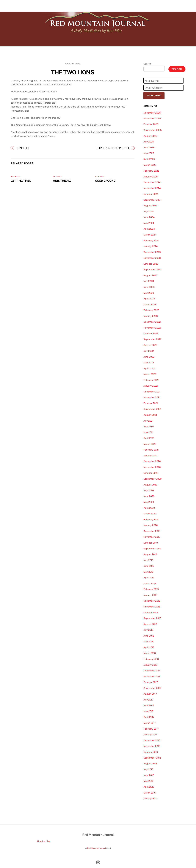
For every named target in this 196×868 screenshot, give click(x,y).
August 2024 (150, 206)
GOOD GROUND (105, 181)
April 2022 (149, 368)
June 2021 (149, 426)
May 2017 (148, 711)
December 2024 (152, 182)
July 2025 (149, 142)
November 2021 (152, 397)
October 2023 (151, 264)
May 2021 (148, 432)
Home (131, 6)
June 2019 (149, 566)
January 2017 (150, 734)
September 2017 (152, 688)
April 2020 (149, 508)
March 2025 (150, 165)
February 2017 (151, 729)
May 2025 (149, 153)
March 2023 (150, 304)
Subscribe (154, 96)
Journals (15, 177)
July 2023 (149, 281)
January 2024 (151, 246)
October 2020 (151, 473)
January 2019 (150, 595)
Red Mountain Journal (97, 848)
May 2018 (148, 641)
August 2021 (150, 415)
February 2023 (151, 310)
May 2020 (149, 502)
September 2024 (153, 200)
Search (147, 64)
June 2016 (149, 775)
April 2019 (149, 578)
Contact (180, 6)
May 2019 (148, 572)
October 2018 (151, 613)
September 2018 (152, 618)
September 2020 (152, 479)
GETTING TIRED (21, 181)
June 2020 (149, 496)
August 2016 (150, 764)
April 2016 (149, 787)
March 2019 (150, 583)
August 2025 (150, 136)
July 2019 (148, 560)
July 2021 (148, 421)
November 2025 (152, 118)
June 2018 (149, 636)
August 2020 (150, 485)
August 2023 (150, 275)
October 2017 (151, 682)
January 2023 (151, 316)
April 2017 (149, 717)
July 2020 (149, 490)
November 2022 (152, 328)
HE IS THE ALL (62, 181)
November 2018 (152, 607)
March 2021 (150, 444)
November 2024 (152, 188)
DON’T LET (23, 148)
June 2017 (149, 705)
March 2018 (150, 653)
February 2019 (151, 589)
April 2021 (149, 438)
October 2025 (151, 124)
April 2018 (149, 647)
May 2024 (149, 223)
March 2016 (150, 793)
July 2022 (149, 351)
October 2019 (151, 543)
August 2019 (150, 554)
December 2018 (152, 601)
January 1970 (150, 798)
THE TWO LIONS (73, 72)
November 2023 (152, 258)
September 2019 (152, 549)
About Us (143, 6)
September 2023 (153, 270)
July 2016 (148, 769)
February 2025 (151, 171)
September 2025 (153, 130)
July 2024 (149, 211)
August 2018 (150, 624)
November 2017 (152, 676)
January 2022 (151, 386)
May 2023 (149, 293)
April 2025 (149, 159)
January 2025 (151, 177)
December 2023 (152, 252)
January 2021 (150, 456)
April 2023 (149, 299)
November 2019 (152, 537)
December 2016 (152, 740)
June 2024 (149, 217)
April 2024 (149, 229)
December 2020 (152, 461)
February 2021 (151, 450)
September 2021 (152, 409)
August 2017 (150, 694)
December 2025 (152, 113)
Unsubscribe (44, 841)
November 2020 (152, 467)
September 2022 (152, 339)
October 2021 (151, 403)
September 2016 (152, 758)
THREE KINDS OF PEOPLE (113, 148)
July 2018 (148, 630)
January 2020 (151, 525)
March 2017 (150, 723)
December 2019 (152, 531)
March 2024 (150, 235)
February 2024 (151, 241)
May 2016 (148, 781)
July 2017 (148, 700)
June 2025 (149, 148)
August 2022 (150, 345)
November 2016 (152, 746)
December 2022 (152, 322)
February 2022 (151, 380)
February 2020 (151, 519)
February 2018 (151, 659)
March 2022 (150, 374)
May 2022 (149, 363)
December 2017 (152, 671)
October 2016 (151, 752)
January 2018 (150, 665)
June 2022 (149, 357)
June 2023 (149, 287)
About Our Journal (162, 6)
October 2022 (151, 333)
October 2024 (151, 194)
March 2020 (150, 514)
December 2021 (152, 392)
